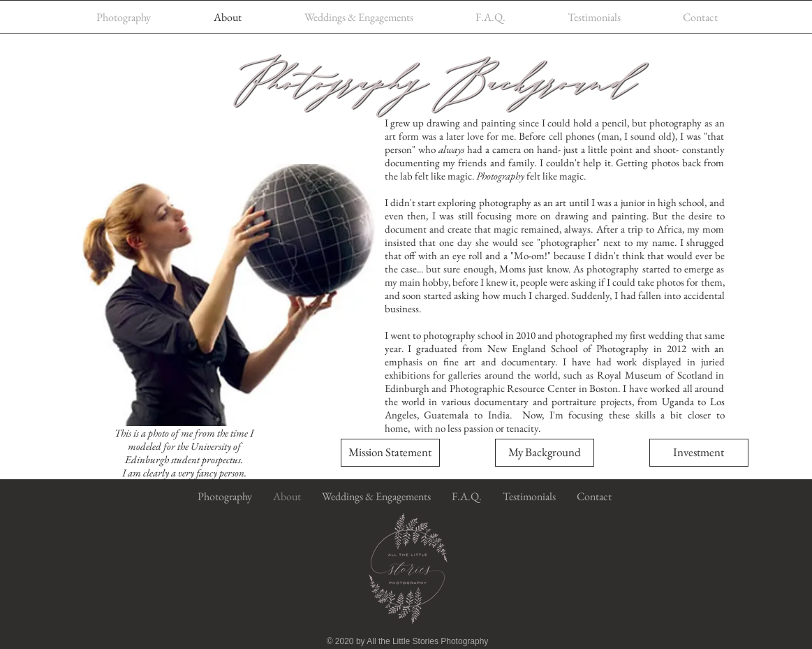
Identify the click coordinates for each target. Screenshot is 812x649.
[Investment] (699, 453)
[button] (390, 453)
